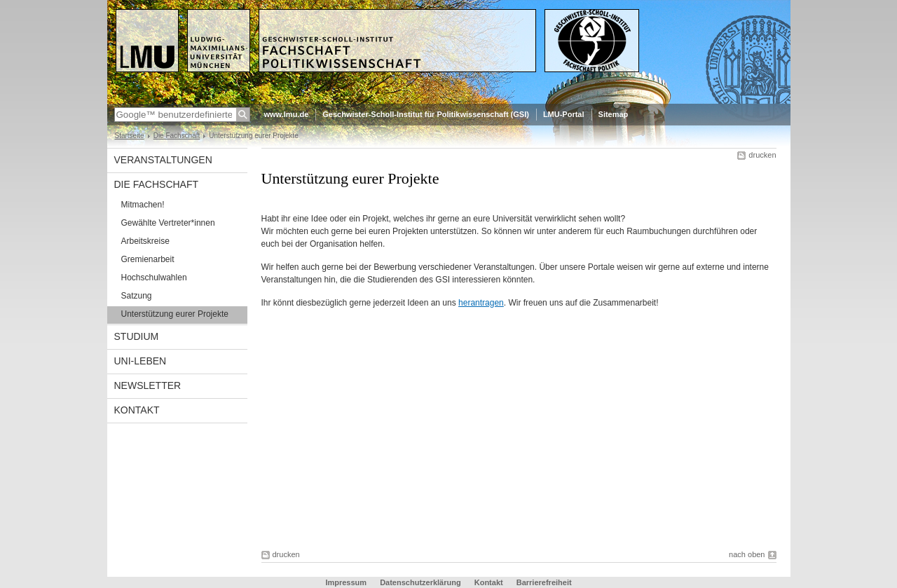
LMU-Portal (564, 114)
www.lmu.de (287, 114)
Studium (137, 336)
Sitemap (614, 114)
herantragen (481, 303)
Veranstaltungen (163, 160)
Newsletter (148, 385)
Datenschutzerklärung (420, 582)
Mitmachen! (143, 205)
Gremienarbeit (148, 259)
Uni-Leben (141, 361)
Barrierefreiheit (544, 582)
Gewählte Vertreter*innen (168, 223)
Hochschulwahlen (154, 278)
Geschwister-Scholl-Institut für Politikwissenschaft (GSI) (426, 114)
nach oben (747, 554)
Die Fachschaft (177, 136)
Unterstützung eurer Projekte (175, 314)
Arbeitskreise (145, 241)
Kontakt (137, 410)
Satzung (137, 296)
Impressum (346, 582)
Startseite (130, 136)
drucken (762, 155)
